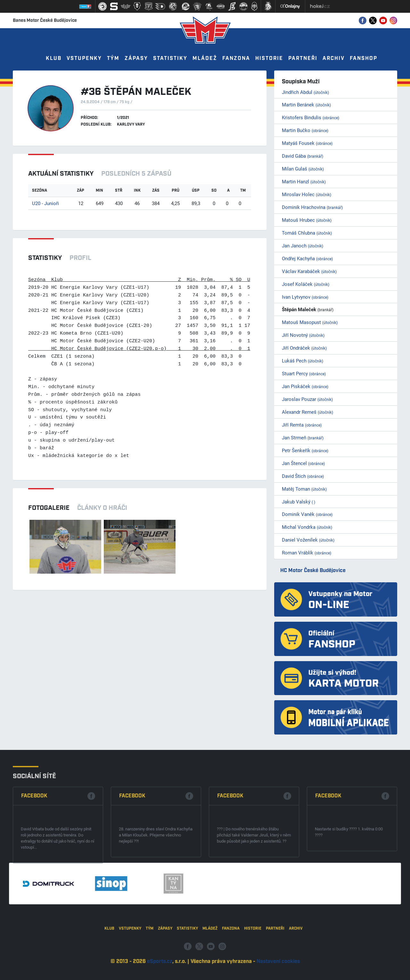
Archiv (334, 58)
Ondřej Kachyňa (307, 258)
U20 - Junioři (45, 203)
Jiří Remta (302, 425)
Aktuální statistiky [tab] (61, 174)
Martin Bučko (305, 130)
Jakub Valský (299, 502)
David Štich (303, 476)
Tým (113, 58)
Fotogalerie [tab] (49, 508)
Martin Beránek (306, 104)
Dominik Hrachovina (312, 207)
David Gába (303, 156)
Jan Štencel (303, 463)
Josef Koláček (306, 284)
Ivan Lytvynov (305, 297)
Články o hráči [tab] (102, 508)
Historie (269, 58)
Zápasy (136, 58)
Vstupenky (84, 58)
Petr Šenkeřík (305, 450)
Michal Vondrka (307, 527)
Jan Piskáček (305, 386)
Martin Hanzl (304, 181)
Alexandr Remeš (307, 412)
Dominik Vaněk (307, 514)
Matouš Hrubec (307, 220)
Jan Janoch (303, 245)
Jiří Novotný (303, 335)
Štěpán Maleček (308, 309)
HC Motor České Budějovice (313, 571)
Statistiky (170, 58)
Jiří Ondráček (304, 348)
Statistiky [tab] (45, 258)
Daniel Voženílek (308, 540)
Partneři (303, 58)
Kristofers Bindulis (311, 117)
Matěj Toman (304, 489)
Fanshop (364, 58)
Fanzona (236, 58)
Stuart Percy (304, 373)
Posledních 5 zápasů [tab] (136, 174)
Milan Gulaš (303, 169)
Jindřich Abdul (305, 92)
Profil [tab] (80, 258)
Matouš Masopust (310, 322)
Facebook (34, 880)
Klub (54, 58)
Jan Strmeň (303, 437)
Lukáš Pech (303, 361)
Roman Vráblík (307, 552)
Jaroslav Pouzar (307, 399)
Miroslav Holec (307, 194)
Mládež (205, 58)
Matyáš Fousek (307, 143)
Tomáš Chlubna (307, 233)
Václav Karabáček (309, 271)
